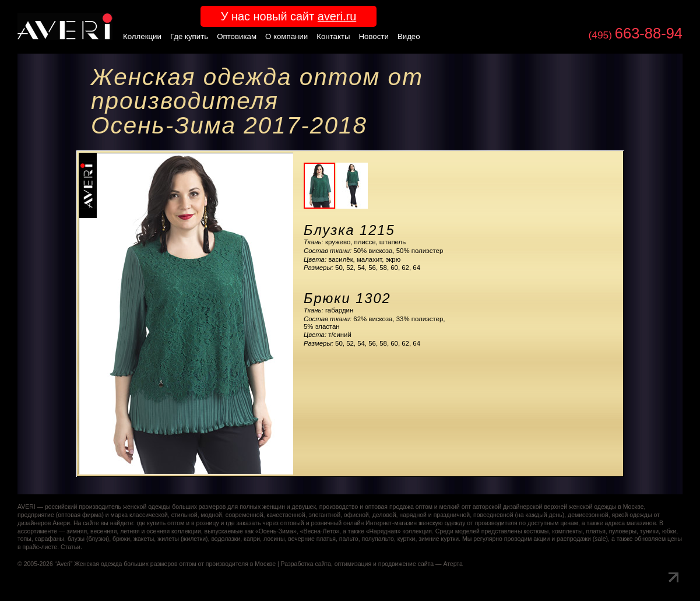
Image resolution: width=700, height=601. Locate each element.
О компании (286, 36)
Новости (374, 36)
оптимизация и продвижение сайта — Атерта (399, 564)
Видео (409, 36)
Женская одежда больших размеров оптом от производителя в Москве (175, 564)
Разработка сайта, (307, 564)
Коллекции (142, 36)
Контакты (333, 36)
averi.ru (337, 16)
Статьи (71, 547)
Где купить (189, 36)
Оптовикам (237, 36)
